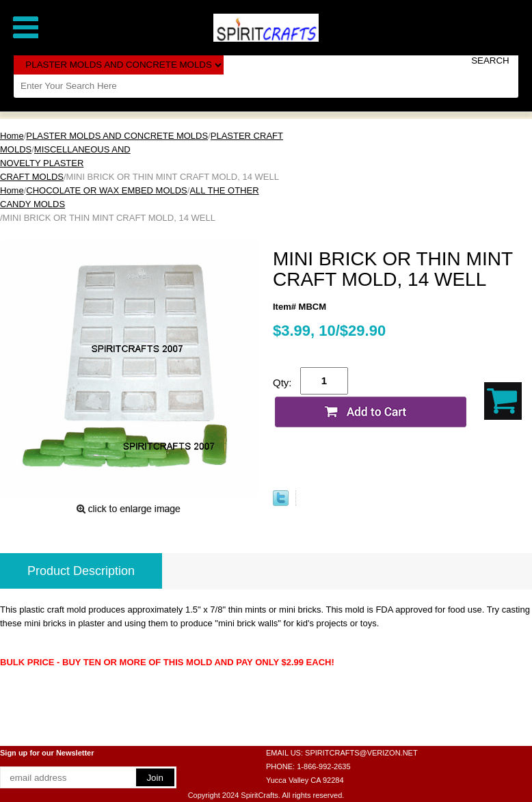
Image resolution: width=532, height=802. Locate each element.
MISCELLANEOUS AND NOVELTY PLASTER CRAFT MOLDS (65, 163)
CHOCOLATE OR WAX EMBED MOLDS (106, 190)
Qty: (282, 383)
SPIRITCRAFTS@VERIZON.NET (361, 753)
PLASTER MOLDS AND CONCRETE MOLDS (117, 136)
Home (12, 136)
